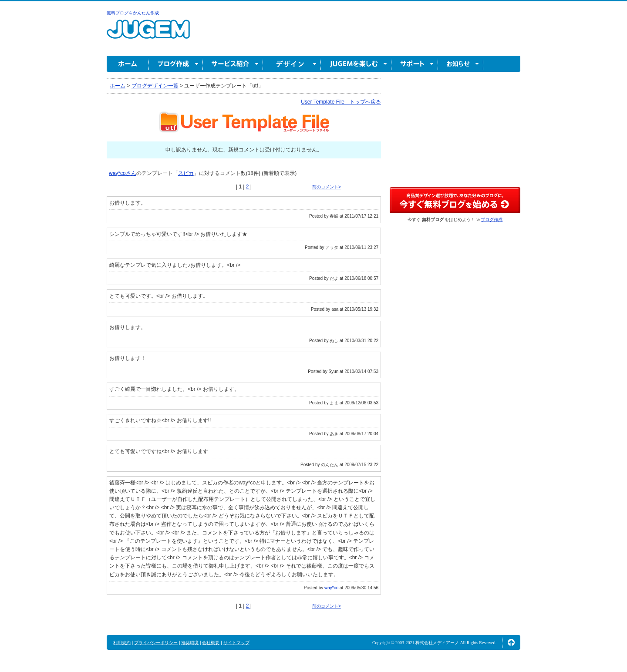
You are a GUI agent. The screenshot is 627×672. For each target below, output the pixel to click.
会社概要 (211, 643)
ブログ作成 (176, 64)
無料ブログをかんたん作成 (133, 13)
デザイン (292, 64)
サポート (415, 64)
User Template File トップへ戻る (341, 102)
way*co (331, 588)
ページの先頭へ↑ (511, 642)
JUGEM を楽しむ (356, 64)
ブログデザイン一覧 (155, 86)
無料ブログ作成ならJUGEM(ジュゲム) (148, 34)
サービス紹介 (233, 64)
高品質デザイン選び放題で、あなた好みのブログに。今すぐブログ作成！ (455, 200)
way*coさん (123, 173)
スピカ (186, 173)
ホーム (128, 64)
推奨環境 (190, 643)
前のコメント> (327, 187)
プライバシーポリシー (156, 643)
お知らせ (461, 64)
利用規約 (122, 643)
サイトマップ (236, 643)
